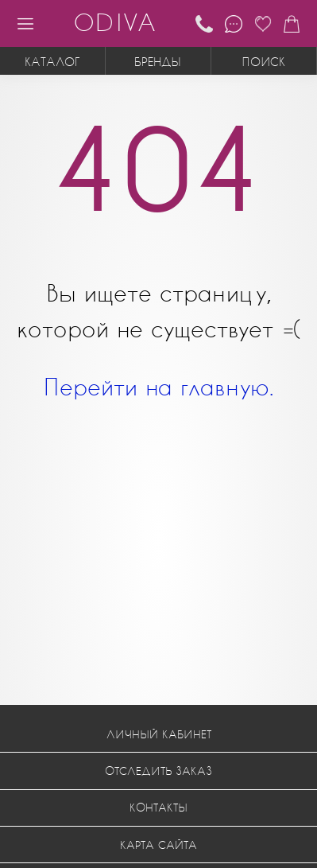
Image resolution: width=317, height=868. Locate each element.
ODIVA (114, 22)
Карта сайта (158, 845)
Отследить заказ (158, 771)
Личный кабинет (159, 734)
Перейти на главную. (158, 386)
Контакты (158, 807)
